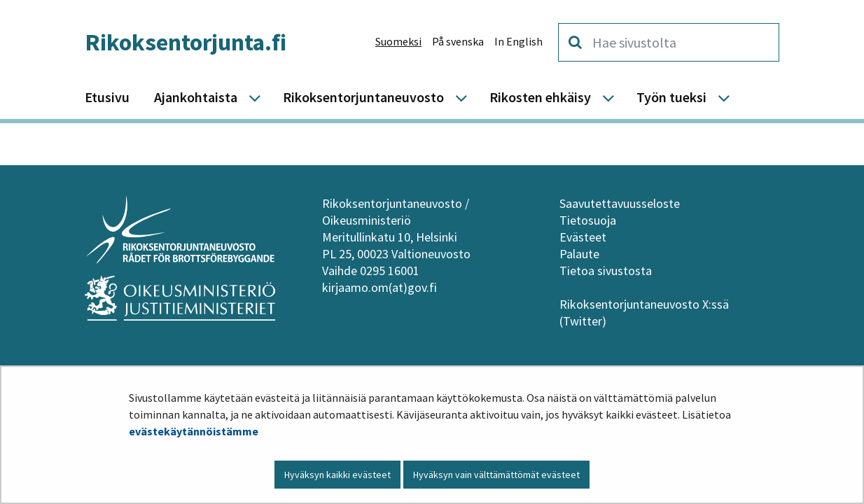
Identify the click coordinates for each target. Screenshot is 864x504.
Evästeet (583, 237)
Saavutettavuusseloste (620, 203)
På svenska (458, 41)
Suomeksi (398, 41)
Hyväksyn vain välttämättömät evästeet (496, 475)
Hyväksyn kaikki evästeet (337, 475)
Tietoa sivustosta (606, 271)
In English (518, 41)
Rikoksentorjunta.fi (186, 42)
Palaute (579, 254)
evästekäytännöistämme (194, 431)
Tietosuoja (588, 220)
